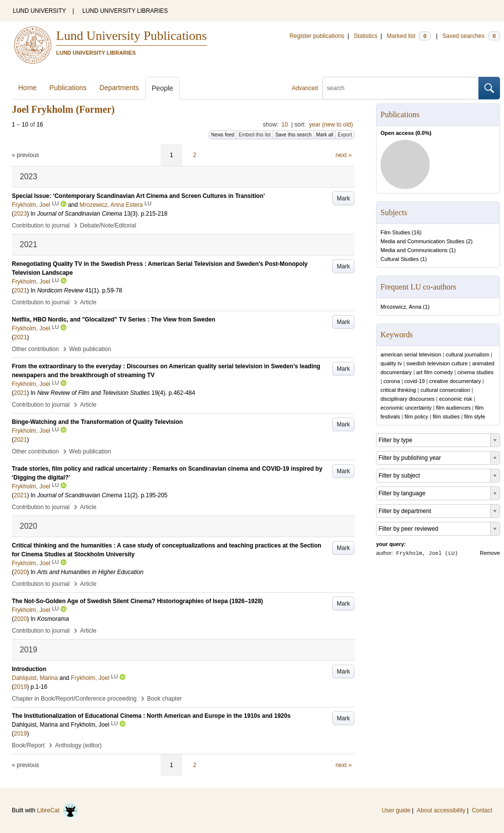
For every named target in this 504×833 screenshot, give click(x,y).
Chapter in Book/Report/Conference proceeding (74, 699)
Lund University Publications (131, 36)
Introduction (29, 669)
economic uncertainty (406, 408)
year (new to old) (331, 125)
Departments (119, 88)
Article (88, 302)
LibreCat (58, 810)
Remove (490, 553)
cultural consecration (445, 390)
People (162, 88)
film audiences (453, 408)
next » (344, 155)
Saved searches (471, 36)
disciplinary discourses (408, 399)
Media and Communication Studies (423, 241)
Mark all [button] (325, 135)
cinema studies (475, 372)
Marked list (409, 36)
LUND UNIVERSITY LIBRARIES (125, 11)
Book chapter (165, 699)
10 (285, 125)
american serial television (411, 354)
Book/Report (28, 745)
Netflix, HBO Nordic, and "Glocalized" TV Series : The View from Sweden (113, 320)
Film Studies (395, 232)
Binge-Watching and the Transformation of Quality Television (97, 422)
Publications (68, 88)
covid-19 (415, 381)
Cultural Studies (400, 259)
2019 (20, 687)
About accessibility (441, 810)
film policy (416, 416)
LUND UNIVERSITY (39, 11)
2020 (20, 572)
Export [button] (345, 135)
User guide (396, 810)
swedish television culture (437, 363)
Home (27, 88)
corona (392, 381)
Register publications (317, 36)
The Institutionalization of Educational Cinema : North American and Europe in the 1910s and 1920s (151, 716)
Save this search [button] (293, 135)
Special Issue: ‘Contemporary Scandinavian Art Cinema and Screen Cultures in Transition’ (138, 196)
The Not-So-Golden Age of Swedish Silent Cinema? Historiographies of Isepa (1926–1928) (137, 601)
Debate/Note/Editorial (108, 225)
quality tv (391, 363)
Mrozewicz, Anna (401, 307)
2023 (20, 214)
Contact (482, 810)
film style (475, 416)
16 (416, 232)
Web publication (90, 349)
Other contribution (35, 349)
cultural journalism (467, 354)
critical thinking (398, 390)
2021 (20, 290)
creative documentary (455, 381)
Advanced (305, 88)
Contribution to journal (41, 225)
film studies (446, 416)
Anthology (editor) (79, 745)
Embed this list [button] (255, 135)
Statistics (366, 36)
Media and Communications (414, 250)
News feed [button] (223, 135)
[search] (401, 88)
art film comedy (435, 372)
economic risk (456, 399)
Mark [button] (343, 198)
